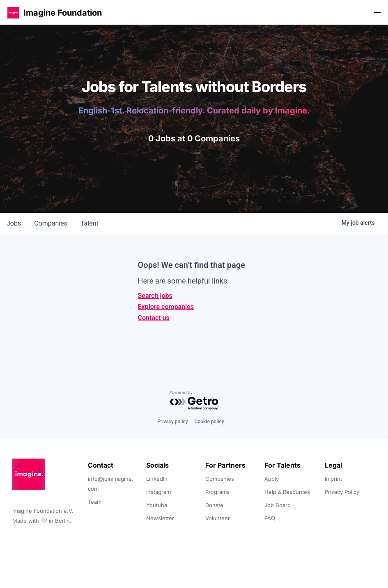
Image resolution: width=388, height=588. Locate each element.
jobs (14, 223)
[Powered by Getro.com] (194, 401)
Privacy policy (172, 422)
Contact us (154, 318)
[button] (13, 13)
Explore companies (166, 307)
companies (51, 223)
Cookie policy (209, 422)
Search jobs (155, 296)
